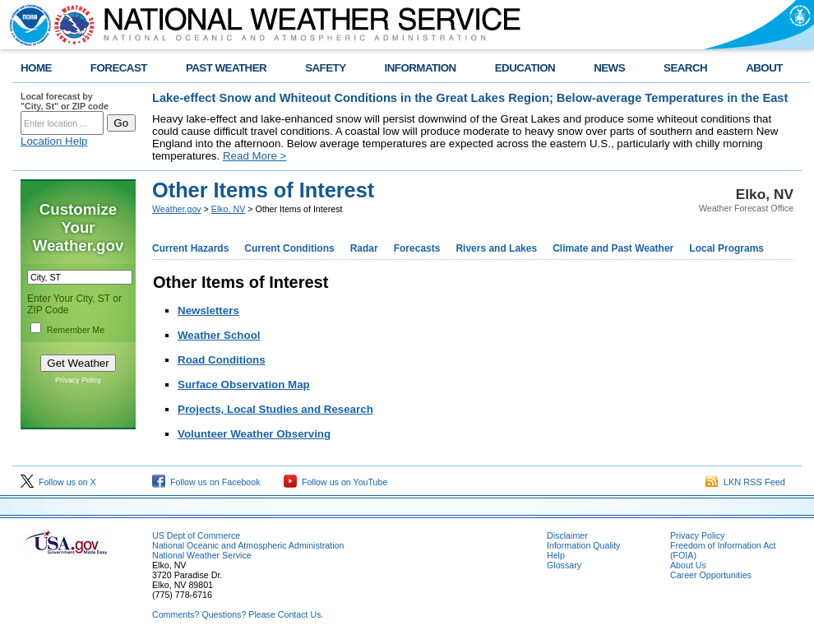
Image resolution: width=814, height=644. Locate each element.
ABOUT (764, 68)
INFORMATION (421, 68)
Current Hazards (190, 248)
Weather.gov (177, 209)
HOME (36, 68)
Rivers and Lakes (496, 248)
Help (556, 555)
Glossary (564, 565)
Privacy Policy (78, 380)
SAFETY (325, 68)
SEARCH (685, 68)
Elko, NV (228, 209)
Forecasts (417, 248)
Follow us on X (58, 482)
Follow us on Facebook (206, 482)
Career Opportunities (711, 575)
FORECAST (119, 68)
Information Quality (583, 545)
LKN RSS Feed (745, 482)
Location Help (54, 141)
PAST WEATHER (226, 68)
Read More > (254, 156)
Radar (364, 248)
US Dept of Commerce (196, 535)
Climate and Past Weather (613, 248)
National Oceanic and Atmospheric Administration (248, 545)
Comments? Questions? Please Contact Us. (238, 614)
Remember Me (76, 330)
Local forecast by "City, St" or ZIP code (65, 101)
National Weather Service (202, 555)
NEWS (609, 68)
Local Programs (726, 248)
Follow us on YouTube (335, 482)
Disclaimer (567, 535)
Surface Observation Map (244, 385)
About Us (688, 565)
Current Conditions (289, 248)
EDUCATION (525, 68)
